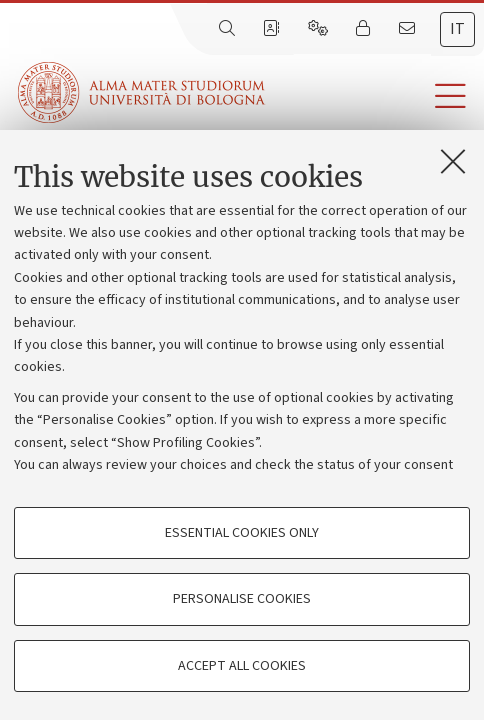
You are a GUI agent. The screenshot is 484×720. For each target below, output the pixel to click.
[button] (374, 96)
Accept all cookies (242, 666)
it (457, 29)
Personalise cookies (242, 599)
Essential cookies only (242, 533)
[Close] (453, 161)
